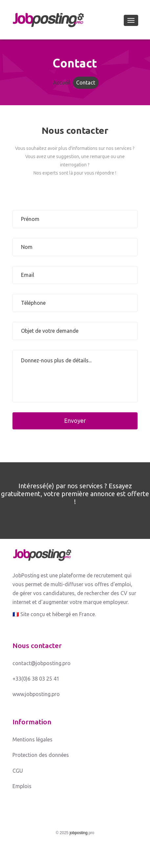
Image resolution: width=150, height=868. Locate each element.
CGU (18, 771)
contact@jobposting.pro (42, 663)
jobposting (79, 833)
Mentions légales (32, 739)
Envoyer (75, 421)
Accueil (61, 83)
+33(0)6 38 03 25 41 (36, 679)
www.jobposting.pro (36, 694)
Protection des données (41, 755)
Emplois (22, 786)
